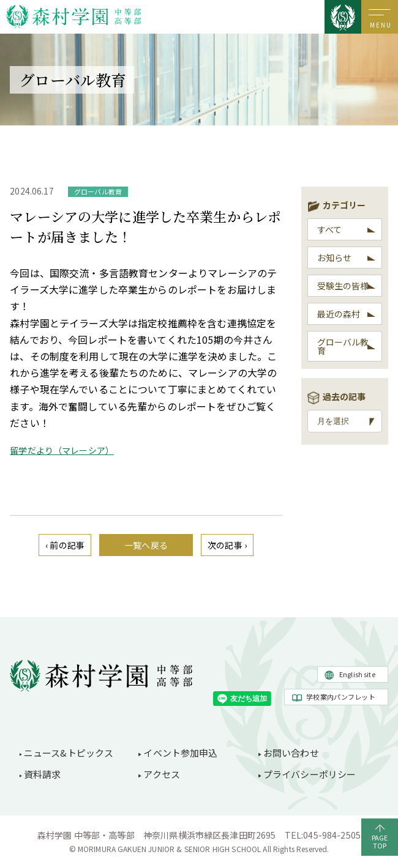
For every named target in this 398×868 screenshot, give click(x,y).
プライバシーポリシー (310, 774)
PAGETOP (380, 841)
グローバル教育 (343, 346)
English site (357, 674)
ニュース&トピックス (69, 753)
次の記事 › (227, 545)
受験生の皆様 (343, 286)
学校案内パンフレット (341, 697)
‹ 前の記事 (65, 545)
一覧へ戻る (146, 545)
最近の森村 (339, 314)
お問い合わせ (291, 753)
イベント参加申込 (180, 753)
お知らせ (335, 258)
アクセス (162, 774)
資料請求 (43, 774)
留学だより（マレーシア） (62, 450)
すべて (329, 229)
